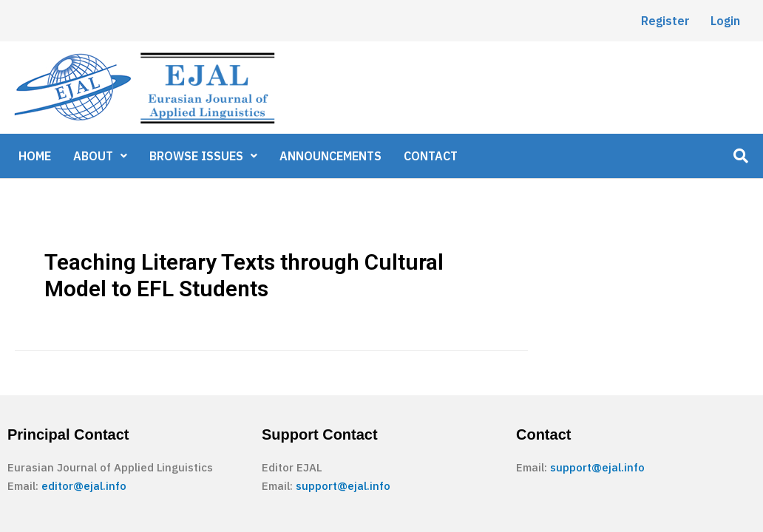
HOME (35, 156)
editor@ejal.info (84, 486)
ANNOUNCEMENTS (330, 156)
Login (725, 21)
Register (665, 21)
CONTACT (431, 156)
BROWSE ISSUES (203, 156)
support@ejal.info (343, 486)
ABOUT (100, 156)
